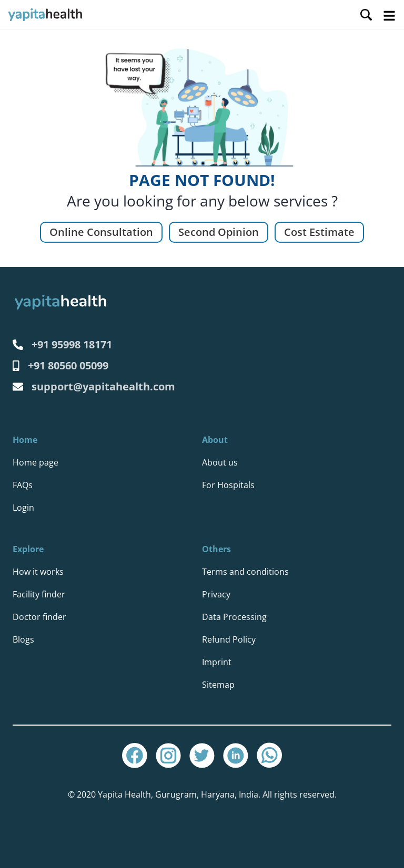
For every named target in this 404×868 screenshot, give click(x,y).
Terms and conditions (245, 572)
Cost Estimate (319, 232)
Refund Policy (229, 639)
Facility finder (39, 594)
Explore (28, 549)
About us (220, 462)
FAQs (23, 485)
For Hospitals (228, 485)
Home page (36, 462)
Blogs (23, 639)
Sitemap (218, 685)
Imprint (217, 662)
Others (216, 549)
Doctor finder (39, 617)
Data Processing (234, 617)
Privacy (216, 594)
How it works (38, 572)
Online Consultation (101, 232)
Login (23, 508)
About (215, 440)
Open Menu (389, 16)
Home (25, 440)
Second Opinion (219, 232)
